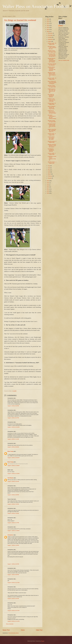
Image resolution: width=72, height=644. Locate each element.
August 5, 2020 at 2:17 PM (13, 523)
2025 (48, 21)
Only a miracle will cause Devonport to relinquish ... (52, 82)
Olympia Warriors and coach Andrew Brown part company (51, 60)
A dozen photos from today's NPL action (51, 138)
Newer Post (6, 630)
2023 (48, 25)
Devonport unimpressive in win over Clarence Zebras (52, 117)
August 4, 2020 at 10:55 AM (13, 458)
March (49, 174)
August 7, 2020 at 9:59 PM (13, 575)
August (50, 41)
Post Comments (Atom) (14, 633)
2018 (48, 183)
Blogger (43, 641)
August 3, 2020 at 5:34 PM (13, 406)
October (50, 37)
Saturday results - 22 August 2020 (52, 86)
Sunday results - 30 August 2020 (52, 44)
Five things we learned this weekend (51, 96)
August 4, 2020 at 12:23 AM (13, 427)
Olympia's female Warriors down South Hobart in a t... (52, 74)
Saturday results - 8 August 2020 (52, 142)
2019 (48, 181)
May (49, 170)
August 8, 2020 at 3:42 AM (13, 599)
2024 (48, 23)
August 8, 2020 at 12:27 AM (13, 583)
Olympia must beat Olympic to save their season (52, 146)
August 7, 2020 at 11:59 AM (13, 531)
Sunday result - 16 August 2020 (52, 104)
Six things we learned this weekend (20, 20)
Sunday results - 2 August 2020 (52, 154)
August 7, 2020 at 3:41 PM (13, 564)
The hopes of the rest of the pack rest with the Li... (52, 55)
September (51, 39)
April (49, 172)
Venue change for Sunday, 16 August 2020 (52, 108)
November (50, 35)
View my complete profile (64, 60)
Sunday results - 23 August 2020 (52, 79)
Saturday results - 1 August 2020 (52, 163)
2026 (48, 19)
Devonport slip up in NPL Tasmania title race (52, 48)
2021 (48, 29)
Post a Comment (10, 624)
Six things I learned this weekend (52, 64)
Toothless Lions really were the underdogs (51, 100)
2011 (48, 189)
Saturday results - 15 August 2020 (52, 121)
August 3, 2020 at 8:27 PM (13, 418)
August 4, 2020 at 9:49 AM (13, 447)
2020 (48, 32)
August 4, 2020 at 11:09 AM (13, 466)
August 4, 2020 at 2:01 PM (13, 481)
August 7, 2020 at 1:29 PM (13, 545)
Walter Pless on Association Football (36, 6)
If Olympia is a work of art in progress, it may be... (52, 158)
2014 (48, 187)
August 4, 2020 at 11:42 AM (13, 474)
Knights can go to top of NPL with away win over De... (52, 91)
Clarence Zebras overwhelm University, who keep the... (52, 69)
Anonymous (10, 535)
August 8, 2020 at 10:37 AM (13, 611)
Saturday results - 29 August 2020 (52, 51)
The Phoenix (10, 478)
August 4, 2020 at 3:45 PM (13, 495)
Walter (61, 26)
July (49, 166)
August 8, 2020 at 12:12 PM (13, 621)
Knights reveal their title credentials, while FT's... (52, 131)
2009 (48, 193)
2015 (48, 185)
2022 (48, 27)
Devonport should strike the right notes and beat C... (52, 126)
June (49, 168)
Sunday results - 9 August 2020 (52, 134)
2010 (48, 191)
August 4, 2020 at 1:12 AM (13, 439)
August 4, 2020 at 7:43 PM (13, 504)
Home (23, 630)
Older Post (39, 630)
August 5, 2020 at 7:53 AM (13, 513)
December (50, 33)
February (50, 176)
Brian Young (10, 451)
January (50, 178)
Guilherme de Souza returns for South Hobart (52, 112)
